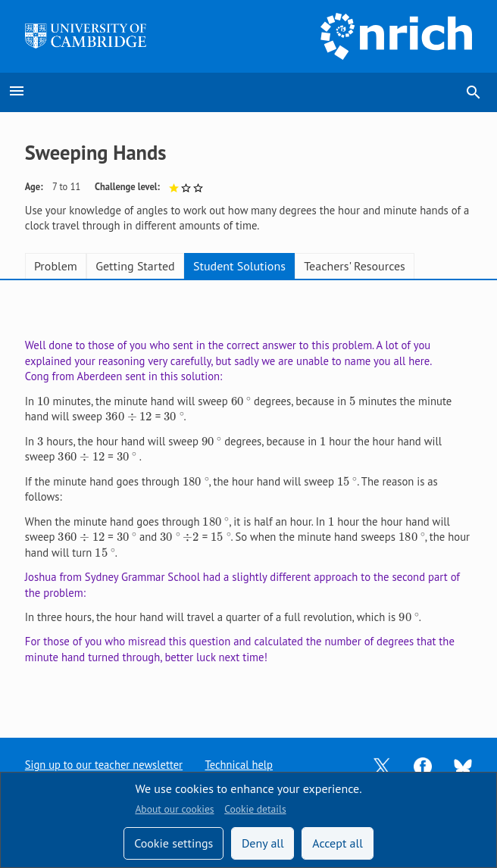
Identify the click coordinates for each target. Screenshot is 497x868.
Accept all (338, 843)
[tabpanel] (248, 497)
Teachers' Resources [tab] (355, 266)
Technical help (240, 765)
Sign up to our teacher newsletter (105, 765)
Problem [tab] (56, 266)
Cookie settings (173, 843)
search (474, 92)
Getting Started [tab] (135, 266)
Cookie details (255, 809)
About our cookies (174, 809)
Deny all (263, 843)
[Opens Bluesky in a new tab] (463, 765)
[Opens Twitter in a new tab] (382, 765)
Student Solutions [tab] (239, 266)
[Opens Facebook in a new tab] (423, 765)
